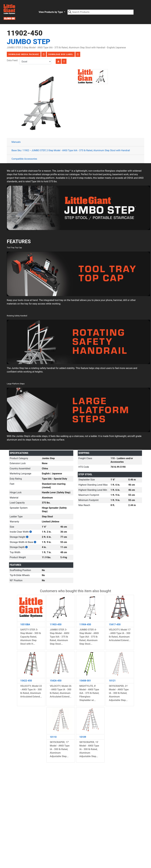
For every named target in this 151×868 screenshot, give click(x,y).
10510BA (25, 624)
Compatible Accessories (24, 159)
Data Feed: (13, 60)
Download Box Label (61, 54)
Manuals (16, 142)
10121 (112, 681)
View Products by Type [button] (51, 12)
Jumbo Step (29, 42)
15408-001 (85, 681)
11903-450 (56, 624)
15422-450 (26, 681)
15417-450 (115, 624)
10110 (53, 737)
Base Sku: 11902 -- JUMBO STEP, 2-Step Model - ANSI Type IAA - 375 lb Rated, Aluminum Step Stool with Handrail (71, 150)
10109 (83, 737)
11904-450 (85, 624)
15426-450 (56, 681)
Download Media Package (24, 54)
